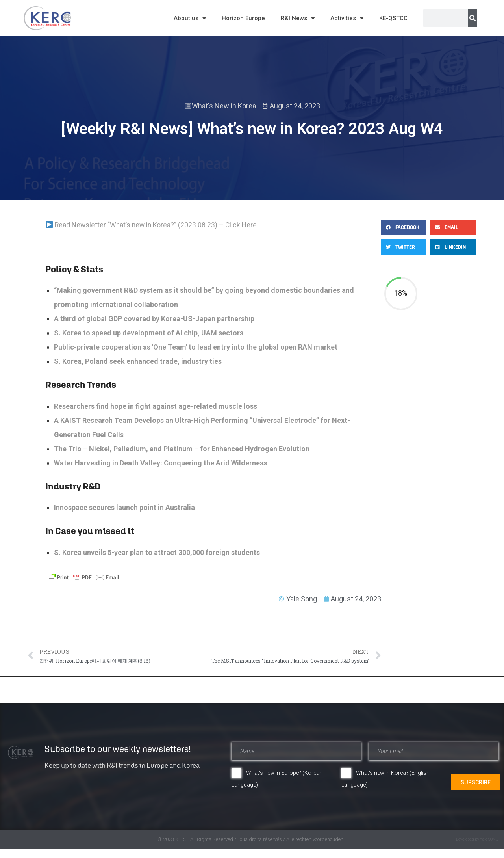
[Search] (472, 18)
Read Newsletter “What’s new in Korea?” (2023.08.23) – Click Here (151, 225)
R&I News (298, 18)
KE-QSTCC (393, 18)
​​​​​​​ (160, 463)
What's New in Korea (224, 106)
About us (190, 18)
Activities (347, 18)
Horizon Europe (243, 18)
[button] (404, 227)
